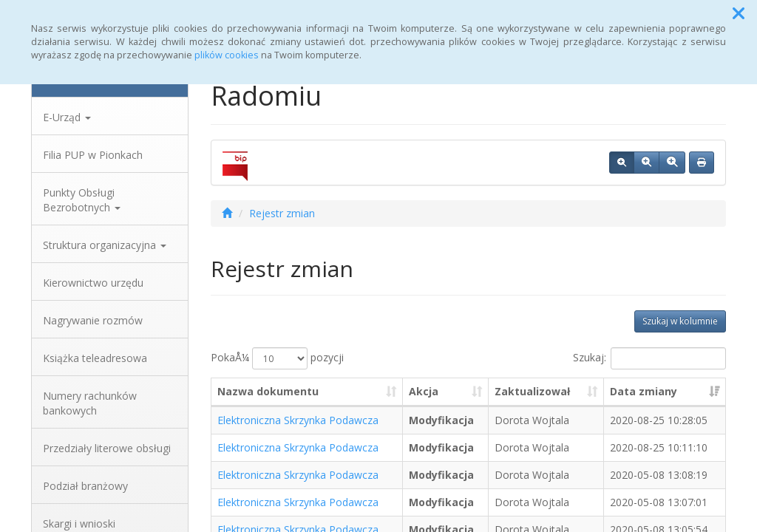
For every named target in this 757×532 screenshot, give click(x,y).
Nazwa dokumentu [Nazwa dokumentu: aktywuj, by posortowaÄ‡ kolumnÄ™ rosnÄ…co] (268, 391)
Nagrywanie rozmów (93, 320)
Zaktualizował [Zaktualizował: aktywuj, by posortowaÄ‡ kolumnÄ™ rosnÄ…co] (532, 391)
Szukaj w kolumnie (680, 321)
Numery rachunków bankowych (90, 403)
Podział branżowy (85, 486)
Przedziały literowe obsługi (107, 448)
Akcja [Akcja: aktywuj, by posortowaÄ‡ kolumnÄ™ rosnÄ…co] (424, 391)
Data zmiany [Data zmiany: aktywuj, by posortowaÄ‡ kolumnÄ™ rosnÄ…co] (644, 391)
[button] (739, 13)
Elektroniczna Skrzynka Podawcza (298, 420)
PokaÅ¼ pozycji (277, 358)
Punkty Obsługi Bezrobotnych (82, 200)
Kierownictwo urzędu (93, 283)
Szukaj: (649, 358)
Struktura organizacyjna (105, 245)
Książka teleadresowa (95, 358)
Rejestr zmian (282, 213)
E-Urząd (67, 117)
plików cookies (227, 55)
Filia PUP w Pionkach (93, 155)
